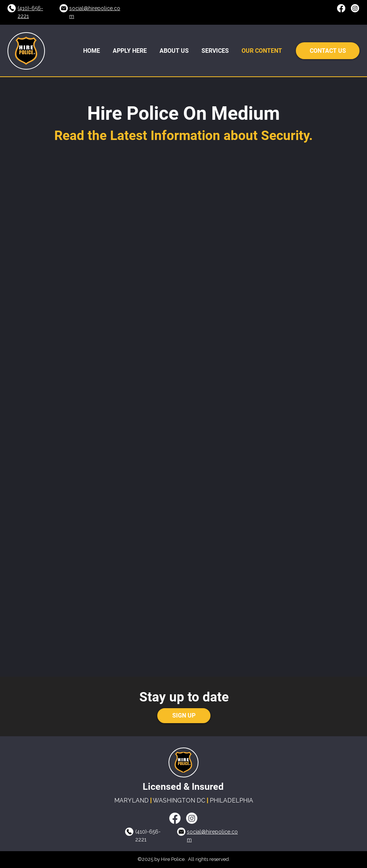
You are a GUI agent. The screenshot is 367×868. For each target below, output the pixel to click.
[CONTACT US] (328, 51)
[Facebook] (341, 8)
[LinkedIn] (355, 8)
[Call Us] (12, 8)
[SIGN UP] (184, 716)
